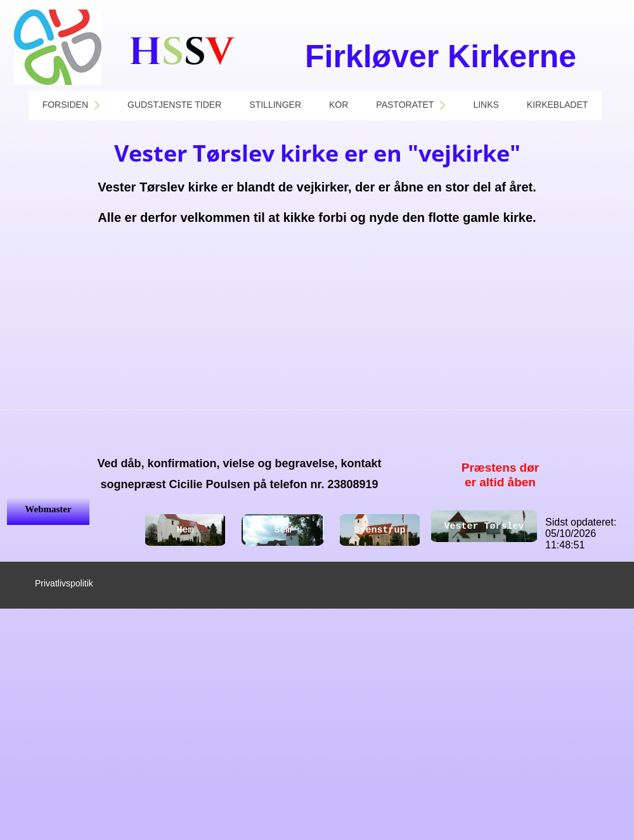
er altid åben (500, 482)
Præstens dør (500, 468)
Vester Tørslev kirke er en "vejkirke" (317, 153)
